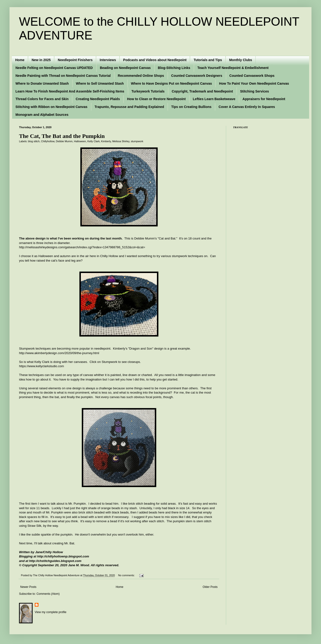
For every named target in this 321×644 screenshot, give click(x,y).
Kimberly (106, 141)
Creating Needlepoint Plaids (98, 99)
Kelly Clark (94, 141)
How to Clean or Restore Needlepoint (156, 99)
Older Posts (210, 587)
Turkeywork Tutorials (148, 91)
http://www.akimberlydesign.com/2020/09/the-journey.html (59, 353)
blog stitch (34, 141)
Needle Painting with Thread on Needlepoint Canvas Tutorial (63, 76)
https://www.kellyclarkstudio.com (41, 366)
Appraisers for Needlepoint (264, 99)
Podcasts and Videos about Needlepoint (155, 60)
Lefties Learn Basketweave (214, 99)
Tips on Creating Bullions (191, 107)
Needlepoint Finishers (75, 60)
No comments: (127, 575)
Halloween (80, 141)
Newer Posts (28, 587)
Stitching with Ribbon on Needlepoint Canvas (51, 107)
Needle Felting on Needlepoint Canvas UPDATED (54, 68)
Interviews (108, 60)
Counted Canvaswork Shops (252, 76)
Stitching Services (255, 91)
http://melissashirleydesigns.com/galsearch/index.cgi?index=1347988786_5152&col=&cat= (82, 247)
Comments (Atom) (48, 594)
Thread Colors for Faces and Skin (42, 99)
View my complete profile (51, 612)
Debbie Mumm (64, 141)
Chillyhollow (48, 141)
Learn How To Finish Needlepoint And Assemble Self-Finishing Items (70, 91)
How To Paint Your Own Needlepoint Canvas (254, 83)
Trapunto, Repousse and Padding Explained (129, 107)
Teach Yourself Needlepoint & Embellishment (233, 68)
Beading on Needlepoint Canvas (125, 68)
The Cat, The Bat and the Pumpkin (62, 136)
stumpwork (137, 141)
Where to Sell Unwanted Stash (100, 83)
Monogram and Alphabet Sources (42, 115)
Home (20, 60)
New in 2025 (41, 60)
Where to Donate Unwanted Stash (42, 83)
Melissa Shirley (121, 141)
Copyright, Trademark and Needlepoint (202, 91)
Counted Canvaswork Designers (197, 76)
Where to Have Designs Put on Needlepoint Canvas (172, 83)
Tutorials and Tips (208, 60)
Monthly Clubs (241, 60)
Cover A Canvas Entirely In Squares (247, 107)
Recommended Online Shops (141, 76)
